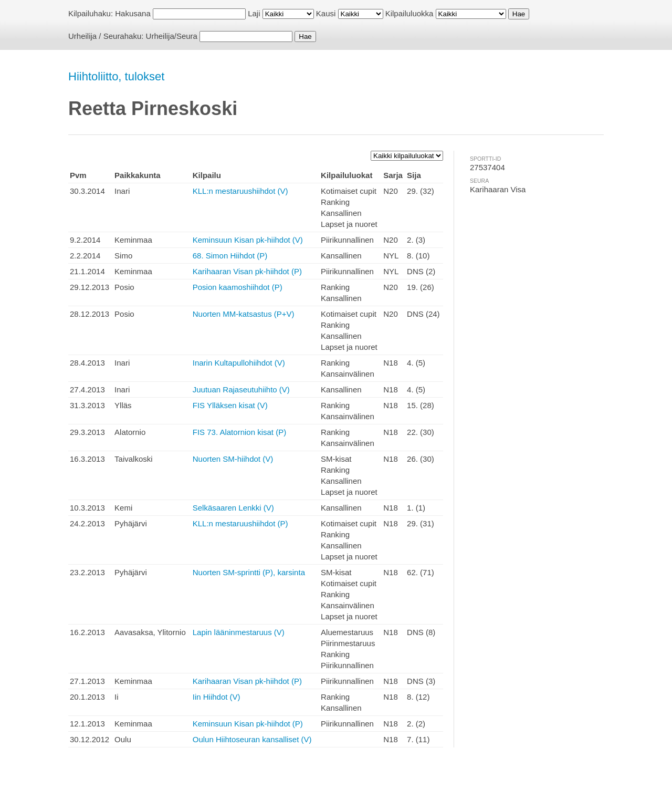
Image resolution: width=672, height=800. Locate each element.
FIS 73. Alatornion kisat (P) (239, 432)
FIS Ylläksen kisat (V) (230, 405)
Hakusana (133, 13)
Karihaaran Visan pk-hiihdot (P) (247, 271)
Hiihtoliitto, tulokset (116, 76)
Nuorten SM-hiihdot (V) (233, 459)
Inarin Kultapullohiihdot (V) (239, 363)
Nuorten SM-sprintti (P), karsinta (249, 572)
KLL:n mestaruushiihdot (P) (240, 523)
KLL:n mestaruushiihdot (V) (240, 191)
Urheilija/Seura (172, 36)
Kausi (326, 13)
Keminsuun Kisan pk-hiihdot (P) (248, 724)
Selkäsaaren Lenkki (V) (233, 508)
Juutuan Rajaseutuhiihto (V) (241, 389)
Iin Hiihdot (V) (217, 697)
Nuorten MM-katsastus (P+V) (244, 314)
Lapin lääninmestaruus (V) (239, 632)
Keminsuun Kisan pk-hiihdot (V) (248, 240)
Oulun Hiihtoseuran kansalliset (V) (252, 739)
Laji (254, 13)
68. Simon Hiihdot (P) (230, 256)
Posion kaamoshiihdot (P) (238, 287)
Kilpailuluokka (409, 13)
